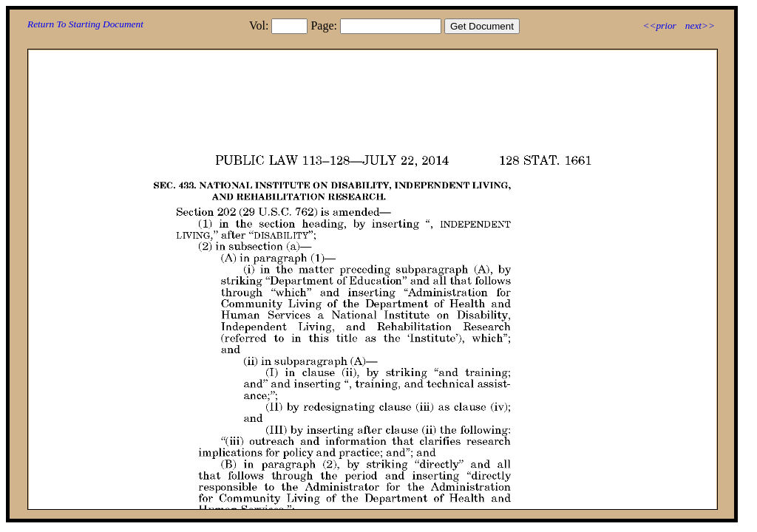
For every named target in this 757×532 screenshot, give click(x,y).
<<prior (659, 25)
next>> (700, 25)
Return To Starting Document (85, 24)
